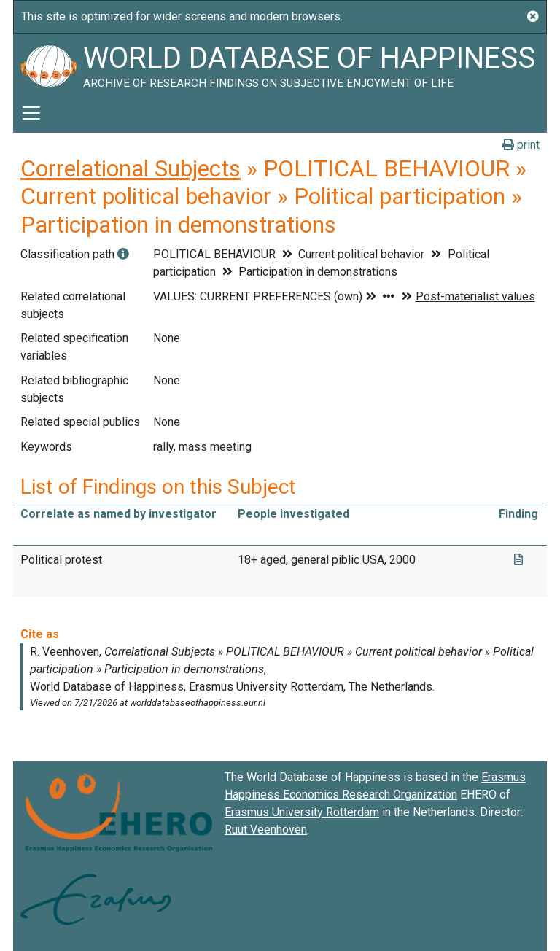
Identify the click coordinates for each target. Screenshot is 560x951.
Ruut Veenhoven (266, 830)
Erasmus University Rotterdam (302, 812)
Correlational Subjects (131, 168)
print (521, 145)
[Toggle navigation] (31, 113)
